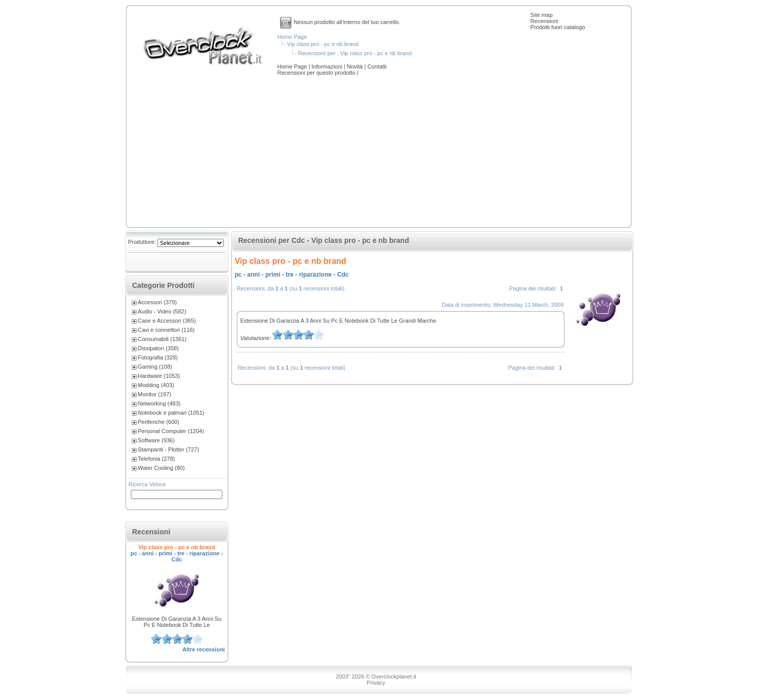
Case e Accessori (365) (167, 321)
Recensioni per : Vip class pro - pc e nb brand (355, 53)
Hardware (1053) (159, 376)
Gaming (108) (155, 367)
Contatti (377, 66)
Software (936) (156, 440)
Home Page (292, 37)
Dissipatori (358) (158, 348)
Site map (542, 15)
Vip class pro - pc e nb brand (323, 44)
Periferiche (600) (159, 422)
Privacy (376, 683)
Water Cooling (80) (162, 468)
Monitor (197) (155, 394)
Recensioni (544, 21)
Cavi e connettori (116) (166, 330)
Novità (355, 66)
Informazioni (328, 66)
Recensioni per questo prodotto (317, 73)
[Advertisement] (379, 152)
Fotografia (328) (158, 357)
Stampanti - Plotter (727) (169, 449)
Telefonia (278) (157, 459)
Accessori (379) (157, 302)
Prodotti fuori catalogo (558, 27)
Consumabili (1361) (162, 339)
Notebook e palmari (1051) (171, 413)
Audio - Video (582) (162, 311)
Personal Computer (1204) (171, 431)
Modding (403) (156, 385)
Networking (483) (159, 403)
